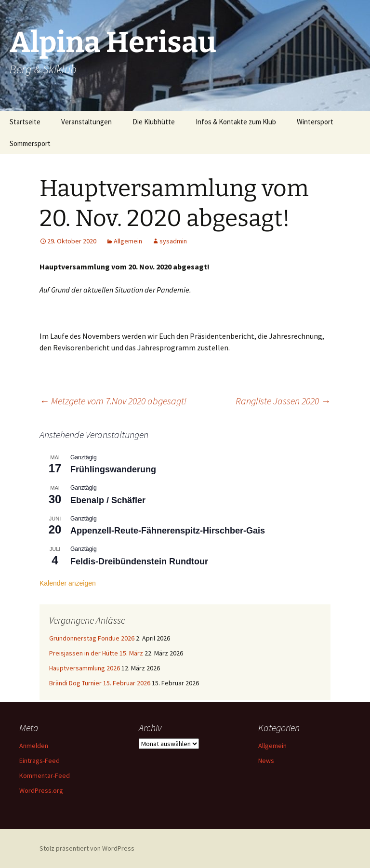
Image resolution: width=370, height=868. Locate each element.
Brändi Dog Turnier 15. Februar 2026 (100, 683)
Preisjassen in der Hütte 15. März (96, 653)
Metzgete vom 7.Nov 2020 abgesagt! (113, 401)
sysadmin (173, 241)
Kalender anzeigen (68, 583)
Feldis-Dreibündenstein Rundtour (139, 561)
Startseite (25, 122)
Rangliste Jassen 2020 (283, 401)
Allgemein (128, 241)
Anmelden (34, 746)
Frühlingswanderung (113, 469)
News (266, 761)
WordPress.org (41, 790)
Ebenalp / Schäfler (108, 500)
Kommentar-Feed (45, 775)
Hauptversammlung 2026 (85, 668)
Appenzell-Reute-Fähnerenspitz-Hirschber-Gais (168, 531)
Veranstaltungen (86, 122)
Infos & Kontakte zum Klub (236, 122)
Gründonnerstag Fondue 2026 (92, 638)
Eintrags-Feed (40, 761)
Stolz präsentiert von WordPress (87, 848)
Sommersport (30, 143)
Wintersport (315, 122)
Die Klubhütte (154, 122)
